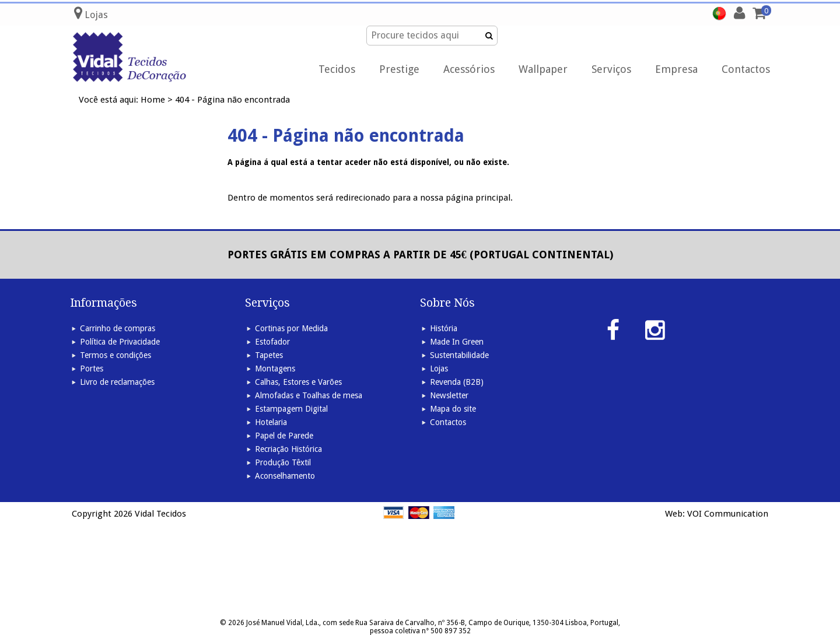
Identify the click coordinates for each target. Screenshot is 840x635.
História (444, 328)
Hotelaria (271, 422)
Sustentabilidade (459, 355)
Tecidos (337, 69)
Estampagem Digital (291, 409)
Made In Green (457, 342)
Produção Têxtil (283, 462)
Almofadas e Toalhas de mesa (309, 395)
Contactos (746, 69)
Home (153, 100)
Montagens (275, 369)
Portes (92, 369)
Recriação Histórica (288, 449)
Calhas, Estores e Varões (298, 382)
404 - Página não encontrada (232, 100)
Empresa (676, 69)
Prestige (399, 69)
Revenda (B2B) (457, 382)
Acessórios (469, 69)
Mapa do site (453, 409)
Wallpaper (543, 69)
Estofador (272, 342)
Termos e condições (116, 355)
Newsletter (449, 395)
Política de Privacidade (120, 342)
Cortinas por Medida (291, 328)
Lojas (439, 369)
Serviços (611, 69)
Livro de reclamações (117, 382)
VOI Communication (728, 514)
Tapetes (269, 355)
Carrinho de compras (118, 328)
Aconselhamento (285, 476)
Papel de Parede (284, 436)
